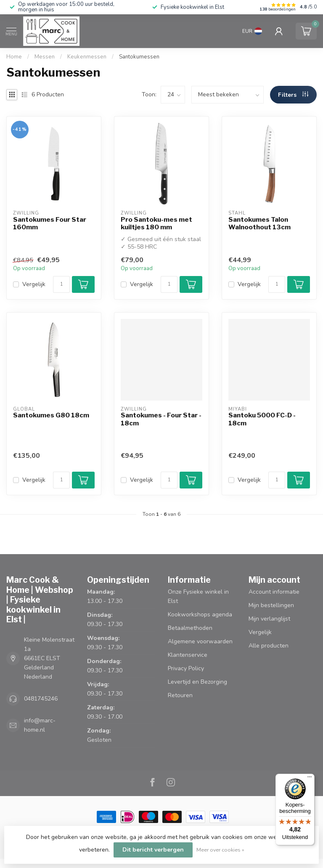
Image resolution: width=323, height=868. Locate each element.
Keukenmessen (87, 57)
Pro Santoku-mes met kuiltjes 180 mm (156, 223)
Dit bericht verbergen (153, 850)
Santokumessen (139, 57)
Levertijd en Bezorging (197, 682)
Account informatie (274, 592)
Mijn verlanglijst (269, 619)
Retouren (180, 695)
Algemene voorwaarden (200, 641)
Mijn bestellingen (271, 605)
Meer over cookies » (220, 850)
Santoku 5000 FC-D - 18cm (262, 419)
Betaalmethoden (190, 628)
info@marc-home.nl (40, 725)
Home (14, 57)
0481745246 (41, 699)
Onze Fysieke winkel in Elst (198, 596)
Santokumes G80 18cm (51, 415)
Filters (293, 95)
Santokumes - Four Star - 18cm (161, 419)
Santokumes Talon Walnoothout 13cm (259, 223)
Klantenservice (188, 655)
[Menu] (310, 779)
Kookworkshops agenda (200, 615)
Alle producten (269, 646)
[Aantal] (61, 284)
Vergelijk (34, 284)
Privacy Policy (186, 668)
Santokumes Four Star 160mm (50, 223)
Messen (45, 57)
